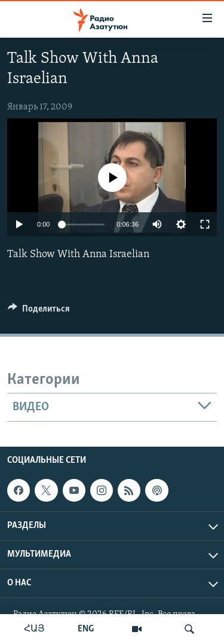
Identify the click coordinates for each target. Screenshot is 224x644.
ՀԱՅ (34, 629)
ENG (86, 629)
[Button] (39, 312)
